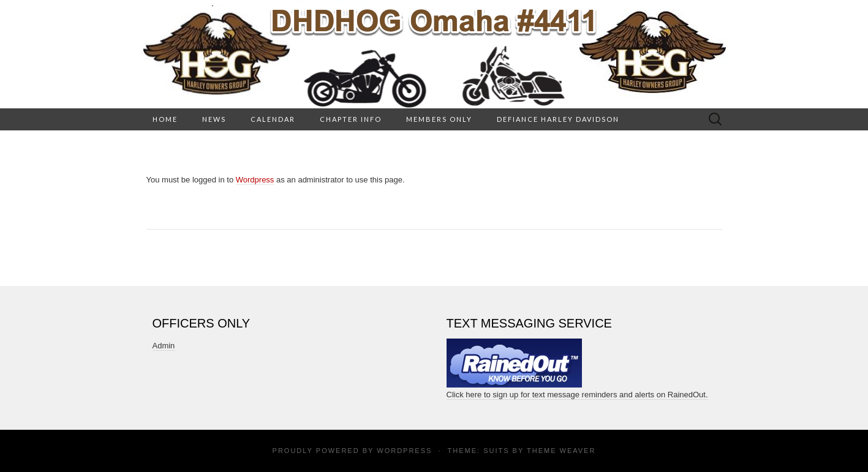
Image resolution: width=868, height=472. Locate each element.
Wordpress (255, 180)
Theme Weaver (561, 451)
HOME (165, 119)
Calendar (273, 119)
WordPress (404, 451)
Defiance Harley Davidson (558, 119)
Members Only (439, 119)
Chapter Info (351, 119)
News (214, 119)
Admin (164, 346)
